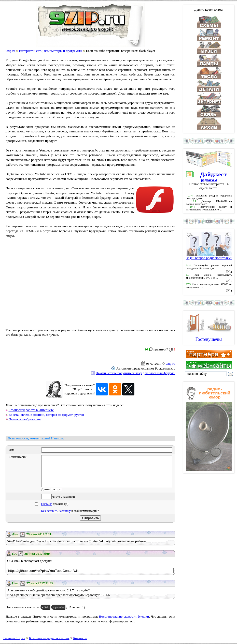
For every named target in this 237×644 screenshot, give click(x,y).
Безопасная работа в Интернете (31, 410)
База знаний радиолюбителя (49, 638)
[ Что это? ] (76, 613)
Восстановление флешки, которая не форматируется (46, 415)
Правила (47, 510)
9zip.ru (10, 51)
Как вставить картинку (56, 517)
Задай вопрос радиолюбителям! (209, 256)
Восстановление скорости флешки (124, 623)
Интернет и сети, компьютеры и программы (51, 51)
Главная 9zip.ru (14, 638)
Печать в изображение (24, 419)
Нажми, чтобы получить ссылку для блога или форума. (135, 373)
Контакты (80, 638)
